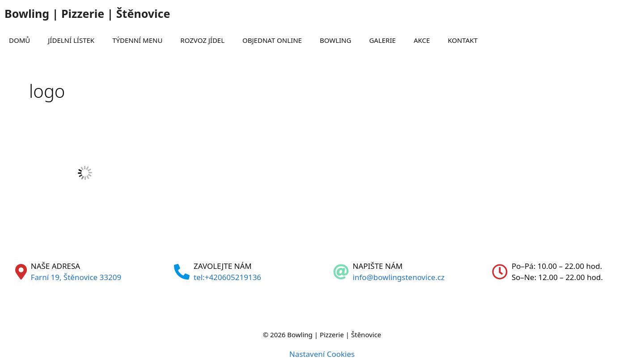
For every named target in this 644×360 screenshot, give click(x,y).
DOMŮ (19, 40)
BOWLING (336, 40)
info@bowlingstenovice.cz (399, 277)
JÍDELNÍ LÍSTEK (71, 40)
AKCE (422, 40)
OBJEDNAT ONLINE (272, 40)
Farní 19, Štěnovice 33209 (76, 277)
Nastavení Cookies (322, 354)
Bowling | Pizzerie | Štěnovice (87, 13)
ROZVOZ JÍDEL (202, 40)
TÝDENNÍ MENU (137, 40)
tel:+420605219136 (227, 277)
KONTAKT (463, 40)
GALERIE (382, 40)
